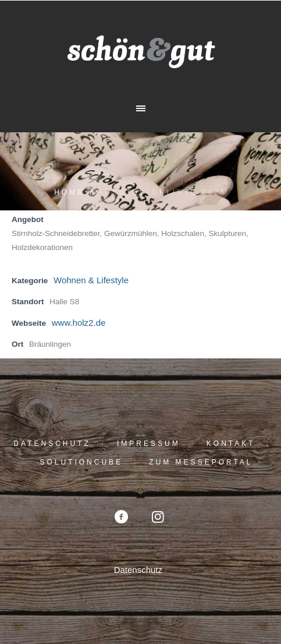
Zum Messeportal (201, 462)
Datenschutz (52, 444)
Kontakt (231, 444)
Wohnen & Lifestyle (91, 280)
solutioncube (81, 462)
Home (69, 192)
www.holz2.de (79, 323)
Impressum (149, 444)
